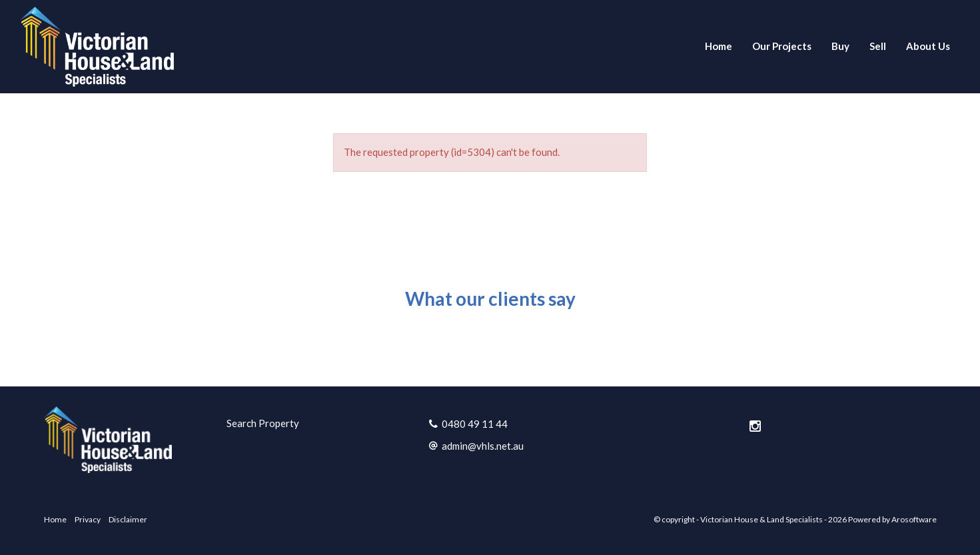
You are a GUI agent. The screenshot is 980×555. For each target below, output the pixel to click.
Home (719, 46)
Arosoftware (914, 519)
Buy (840, 46)
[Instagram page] (755, 426)
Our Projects (782, 46)
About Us (928, 46)
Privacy (88, 519)
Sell (878, 46)
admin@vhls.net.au (483, 446)
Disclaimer (128, 519)
